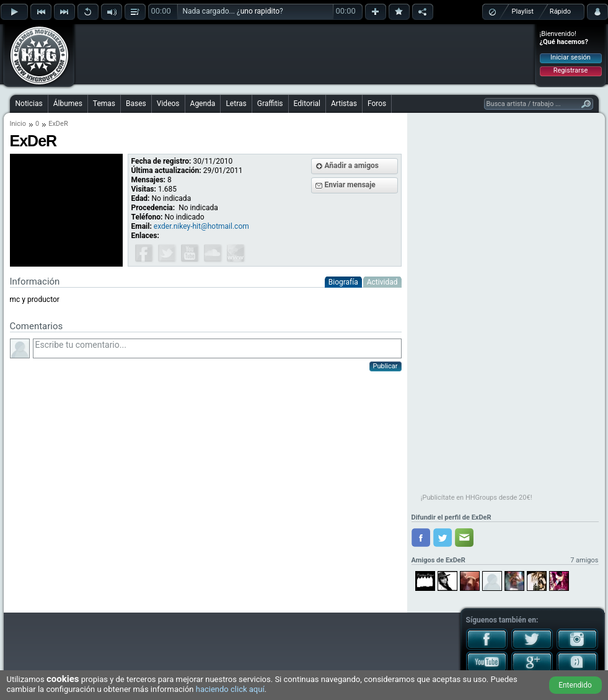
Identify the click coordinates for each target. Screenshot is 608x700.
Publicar (386, 366)
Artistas (344, 104)
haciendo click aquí (230, 689)
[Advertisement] (305, 54)
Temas (104, 104)
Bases (136, 104)
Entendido (575, 685)
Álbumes (68, 104)
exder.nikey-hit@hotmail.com (201, 226)
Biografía (343, 282)
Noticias (29, 104)
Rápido (560, 11)
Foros (377, 104)
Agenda (203, 104)
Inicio (18, 124)
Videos (168, 104)
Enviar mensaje (350, 185)
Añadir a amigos (352, 166)
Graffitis (270, 104)
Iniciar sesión (571, 57)
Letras (236, 104)
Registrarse (571, 70)
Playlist (523, 11)
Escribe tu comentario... (217, 348)
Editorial (307, 104)
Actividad (382, 282)
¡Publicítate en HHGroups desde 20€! (477, 498)
